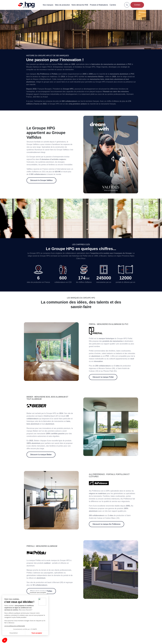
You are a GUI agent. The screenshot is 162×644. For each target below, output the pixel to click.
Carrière (113, 5)
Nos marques (48, 5)
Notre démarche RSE (80, 5)
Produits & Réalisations (99, 5)
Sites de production (62, 5)
